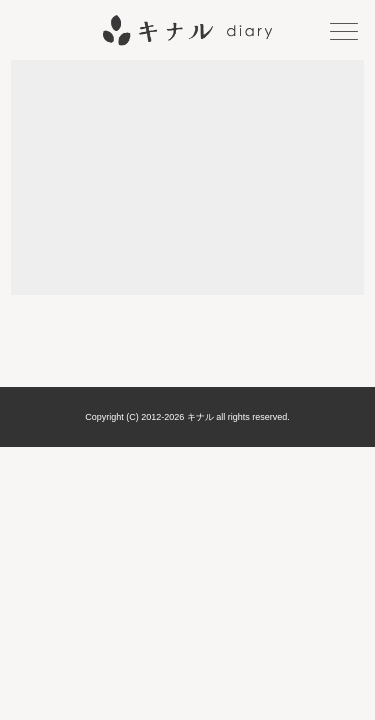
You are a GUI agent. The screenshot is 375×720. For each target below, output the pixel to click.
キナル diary (187, 30)
